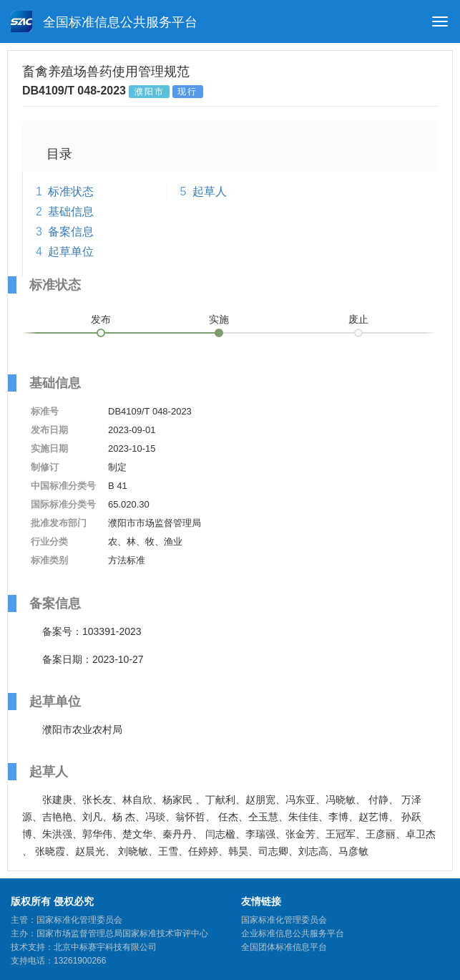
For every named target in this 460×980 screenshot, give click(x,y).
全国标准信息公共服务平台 (104, 21)
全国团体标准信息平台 (284, 947)
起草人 (210, 191)
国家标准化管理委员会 (284, 920)
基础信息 (71, 212)
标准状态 (71, 191)
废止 (358, 319)
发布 (101, 319)
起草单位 (71, 252)
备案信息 (71, 232)
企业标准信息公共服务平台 (293, 933)
